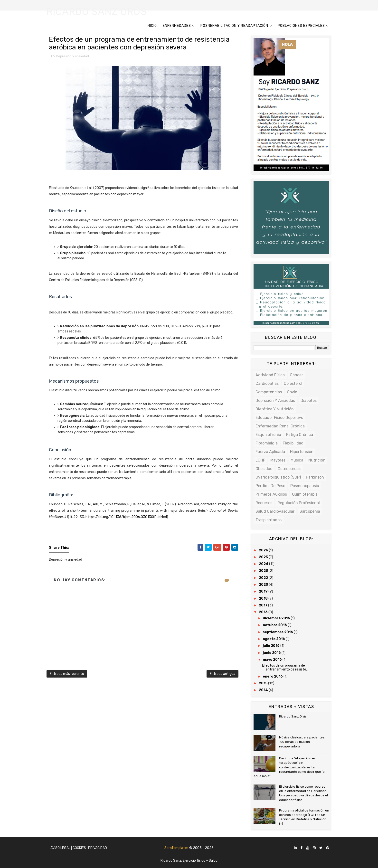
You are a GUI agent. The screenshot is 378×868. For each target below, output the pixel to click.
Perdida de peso (270, 486)
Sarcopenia (310, 511)
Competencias (269, 392)
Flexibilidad (293, 443)
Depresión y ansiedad (72, 56)
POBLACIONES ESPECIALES (301, 26)
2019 (264, 591)
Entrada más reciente (67, 674)
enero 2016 (273, 676)
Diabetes (309, 401)
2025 (264, 557)
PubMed (161, 517)
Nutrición (317, 460)
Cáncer (296, 375)
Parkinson (315, 477)
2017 (264, 605)
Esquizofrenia (268, 435)
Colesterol (293, 383)
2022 (264, 578)
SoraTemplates (176, 848)
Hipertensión (302, 452)
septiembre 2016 (278, 632)
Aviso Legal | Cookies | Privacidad (79, 848)
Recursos (264, 503)
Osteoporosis (289, 469)
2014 (264, 690)
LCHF (260, 460)
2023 (264, 571)
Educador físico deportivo (279, 418)
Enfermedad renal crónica (280, 426)
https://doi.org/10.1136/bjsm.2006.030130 (119, 517)
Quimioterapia (305, 494)
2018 (264, 599)
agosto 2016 (274, 639)
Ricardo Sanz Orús (293, 716)
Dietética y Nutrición (275, 409)
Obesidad (264, 469)
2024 (264, 564)
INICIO (152, 26)
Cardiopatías (267, 383)
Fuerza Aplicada (270, 452)
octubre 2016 (275, 625)
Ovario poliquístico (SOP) (278, 477)
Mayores (278, 460)
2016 (264, 612)
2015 (264, 683)
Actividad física (270, 375)
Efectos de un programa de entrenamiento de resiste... (285, 668)
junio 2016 (272, 653)
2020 (264, 585)
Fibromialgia (267, 443)
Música (297, 460)
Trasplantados (269, 520)
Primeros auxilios (271, 494)
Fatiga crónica (300, 435)
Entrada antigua (222, 674)
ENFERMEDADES (177, 26)
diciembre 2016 (277, 618)
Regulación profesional (299, 503)
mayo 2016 (273, 660)
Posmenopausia (305, 486)
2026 (264, 550)
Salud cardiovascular (275, 511)
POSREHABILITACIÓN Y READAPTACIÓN (234, 26)
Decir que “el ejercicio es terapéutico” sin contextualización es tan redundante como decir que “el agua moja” (289, 767)
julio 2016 (272, 646)
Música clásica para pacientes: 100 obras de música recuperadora (302, 742)
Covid (292, 392)
